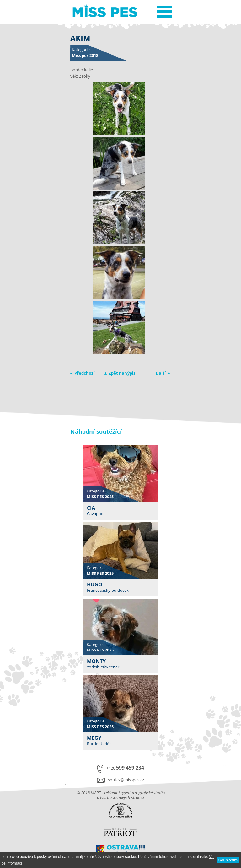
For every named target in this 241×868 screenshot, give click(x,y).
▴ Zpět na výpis (120, 373)
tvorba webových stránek (122, 797)
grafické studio (152, 793)
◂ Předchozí (82, 373)
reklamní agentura (120, 793)
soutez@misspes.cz (126, 780)
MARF (96, 793)
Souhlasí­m (228, 860)
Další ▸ (163, 373)
